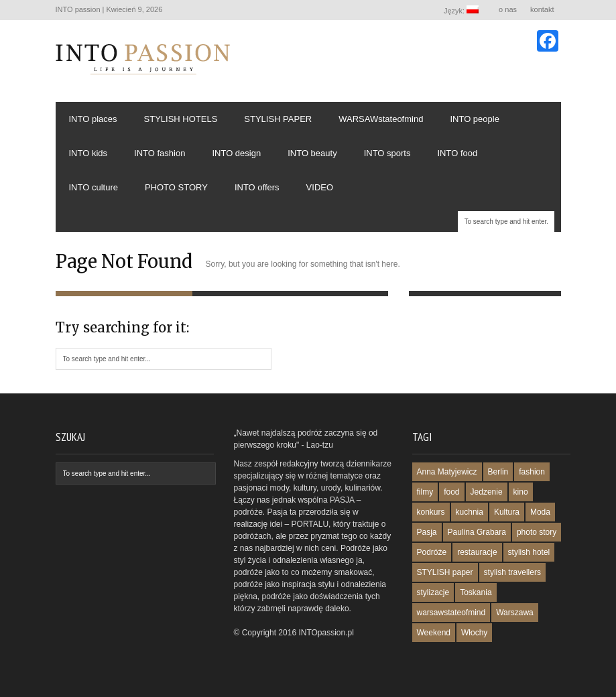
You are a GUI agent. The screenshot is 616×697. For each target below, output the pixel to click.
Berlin (498, 472)
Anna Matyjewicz (447, 472)
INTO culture (94, 187)
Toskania (476, 592)
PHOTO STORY (176, 187)
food (451, 492)
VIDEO (320, 187)
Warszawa (515, 613)
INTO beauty (312, 153)
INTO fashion (160, 153)
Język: (462, 10)
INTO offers (257, 187)
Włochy (474, 633)
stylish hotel (529, 552)
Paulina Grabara (477, 532)
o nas (508, 9)
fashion (532, 472)
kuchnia (470, 512)
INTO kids (88, 153)
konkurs (431, 512)
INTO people (474, 119)
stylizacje (433, 592)
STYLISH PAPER (278, 119)
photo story (537, 532)
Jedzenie (487, 492)
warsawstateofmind (451, 613)
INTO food (457, 153)
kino (521, 492)
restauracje (477, 552)
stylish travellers (512, 572)
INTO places (93, 119)
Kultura (507, 512)
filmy (425, 492)
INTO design (236, 153)
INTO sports (387, 153)
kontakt (542, 9)
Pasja (427, 532)
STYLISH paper (445, 572)
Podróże (432, 552)
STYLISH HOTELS (181, 119)
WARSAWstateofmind (381, 119)
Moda (540, 512)
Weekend (434, 633)
